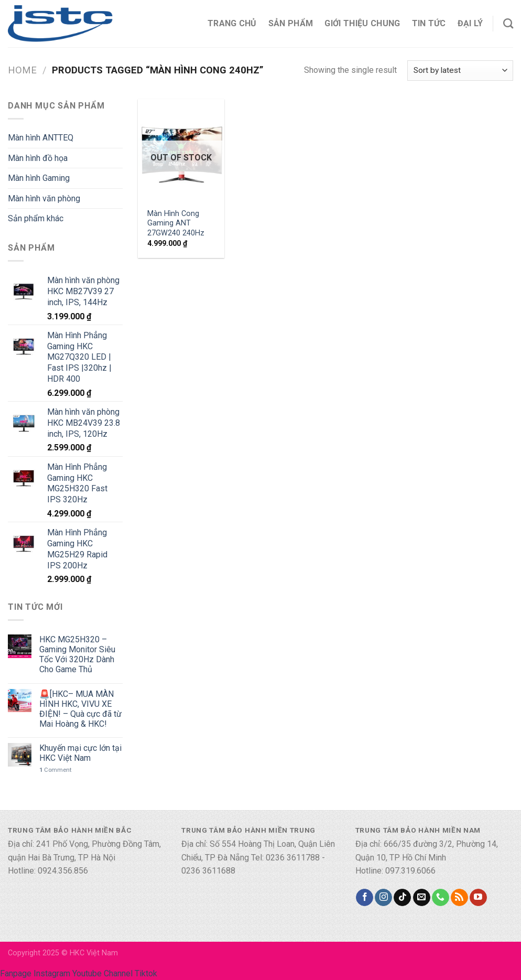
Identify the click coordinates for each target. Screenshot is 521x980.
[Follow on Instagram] (383, 898)
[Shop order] (460, 71)
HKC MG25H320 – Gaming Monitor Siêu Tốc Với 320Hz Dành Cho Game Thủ (77, 655)
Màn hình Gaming (39, 178)
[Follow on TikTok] (402, 898)
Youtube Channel (102, 973)
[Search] (508, 23)
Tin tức (429, 23)
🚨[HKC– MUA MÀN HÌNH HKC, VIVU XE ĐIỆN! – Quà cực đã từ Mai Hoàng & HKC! (80, 709)
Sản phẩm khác (36, 218)
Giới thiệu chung (362, 23)
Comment (55, 770)
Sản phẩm (291, 23)
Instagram (52, 973)
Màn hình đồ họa (38, 158)
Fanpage (16, 973)
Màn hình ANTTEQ (41, 138)
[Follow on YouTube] (478, 898)
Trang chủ (232, 23)
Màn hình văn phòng (44, 198)
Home (22, 70)
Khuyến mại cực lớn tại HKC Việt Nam (80, 753)
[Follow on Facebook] (365, 898)
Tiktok (146, 973)
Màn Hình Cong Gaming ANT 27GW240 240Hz (176, 223)
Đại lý (470, 23)
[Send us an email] (422, 898)
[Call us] (441, 898)
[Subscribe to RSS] (459, 898)
